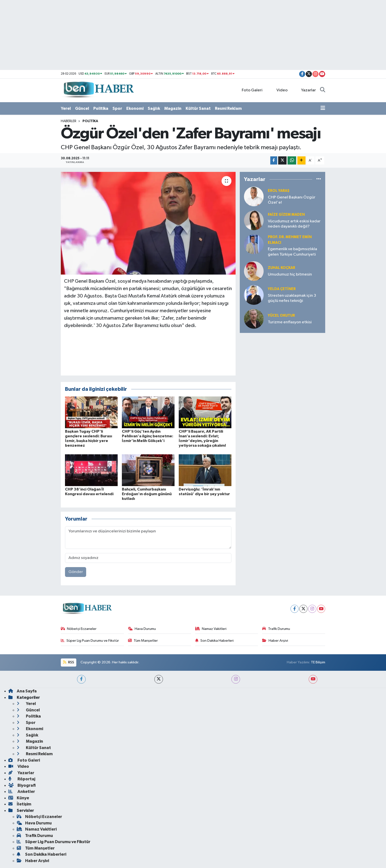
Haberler (69, 121)
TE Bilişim (318, 662)
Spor (117, 108)
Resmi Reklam (228, 108)
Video (279, 90)
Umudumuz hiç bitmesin (290, 274)
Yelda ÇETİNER (282, 289)
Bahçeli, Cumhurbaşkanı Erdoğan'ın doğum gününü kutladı (147, 494)
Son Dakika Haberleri (215, 641)
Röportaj (22, 779)
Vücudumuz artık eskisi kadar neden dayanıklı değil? (294, 224)
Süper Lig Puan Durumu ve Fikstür (90, 641)
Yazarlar (306, 90)
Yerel (66, 108)
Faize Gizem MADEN (286, 215)
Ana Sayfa (23, 691)
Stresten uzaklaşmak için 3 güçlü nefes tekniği (292, 298)
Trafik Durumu (276, 629)
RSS (68, 662)
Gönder (76, 572)
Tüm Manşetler (143, 641)
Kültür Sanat (198, 108)
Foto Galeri (249, 90)
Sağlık (154, 108)
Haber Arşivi (275, 641)
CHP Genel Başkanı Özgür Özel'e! (292, 200)
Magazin (173, 108)
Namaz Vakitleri (211, 629)
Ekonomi (135, 108)
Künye (19, 798)
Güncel (82, 108)
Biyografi (22, 785)
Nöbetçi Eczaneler (79, 629)
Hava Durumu (142, 629)
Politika (101, 108)
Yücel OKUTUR (281, 316)
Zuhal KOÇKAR (281, 268)
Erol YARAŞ (279, 191)
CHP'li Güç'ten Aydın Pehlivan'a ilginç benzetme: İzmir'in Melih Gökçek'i (148, 436)
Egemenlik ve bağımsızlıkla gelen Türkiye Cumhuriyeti (292, 252)
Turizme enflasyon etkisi (290, 322)
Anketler (22, 792)
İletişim (20, 804)
